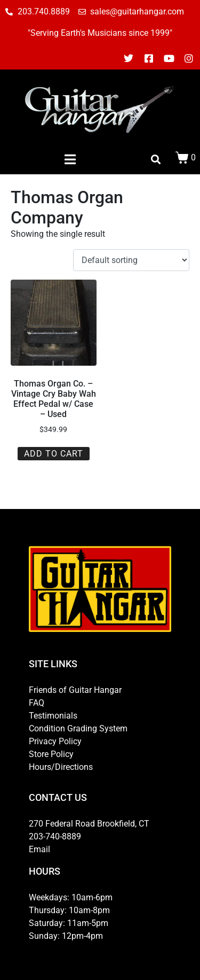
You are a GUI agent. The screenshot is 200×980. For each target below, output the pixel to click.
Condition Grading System (78, 728)
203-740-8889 (55, 836)
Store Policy (51, 754)
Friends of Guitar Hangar (75, 690)
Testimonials (53, 716)
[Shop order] (131, 260)
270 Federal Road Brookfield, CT (89, 824)
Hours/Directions (61, 767)
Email (39, 849)
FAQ (37, 703)
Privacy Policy (55, 741)
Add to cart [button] (54, 454)
